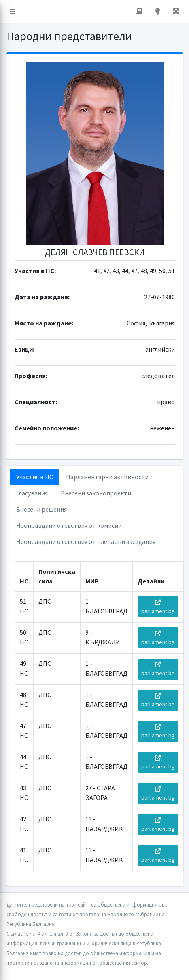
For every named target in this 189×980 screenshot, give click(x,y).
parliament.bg (158, 607)
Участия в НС (35, 477)
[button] (13, 11)
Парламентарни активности (107, 477)
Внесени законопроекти (96, 493)
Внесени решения (41, 509)
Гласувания (32, 493)
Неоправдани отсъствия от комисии (69, 525)
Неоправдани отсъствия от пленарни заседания (86, 541)
